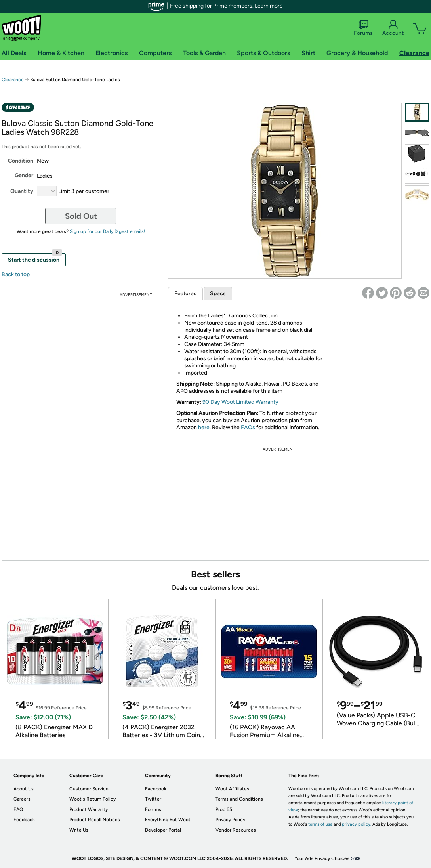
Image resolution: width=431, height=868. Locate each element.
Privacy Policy (230, 820)
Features (185, 293)
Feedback (24, 820)
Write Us (79, 830)
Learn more (269, 6)
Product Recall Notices (95, 820)
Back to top (16, 274)
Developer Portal (163, 830)
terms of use (320, 824)
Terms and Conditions (239, 799)
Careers (22, 799)
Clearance (13, 80)
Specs (218, 293)
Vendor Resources (236, 830)
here (204, 427)
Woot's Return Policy (92, 799)
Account (393, 28)
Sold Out (81, 216)
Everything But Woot (168, 820)
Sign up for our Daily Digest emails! (108, 231)
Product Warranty (89, 809)
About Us (24, 789)
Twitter (153, 799)
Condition (21, 161)
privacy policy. (357, 824)
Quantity (22, 191)
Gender (24, 175)
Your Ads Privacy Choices (322, 858)
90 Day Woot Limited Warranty (240, 402)
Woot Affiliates (232, 789)
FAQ (18, 809)
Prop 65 (224, 809)
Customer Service (89, 789)
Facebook (156, 789)
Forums (363, 28)
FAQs (248, 427)
